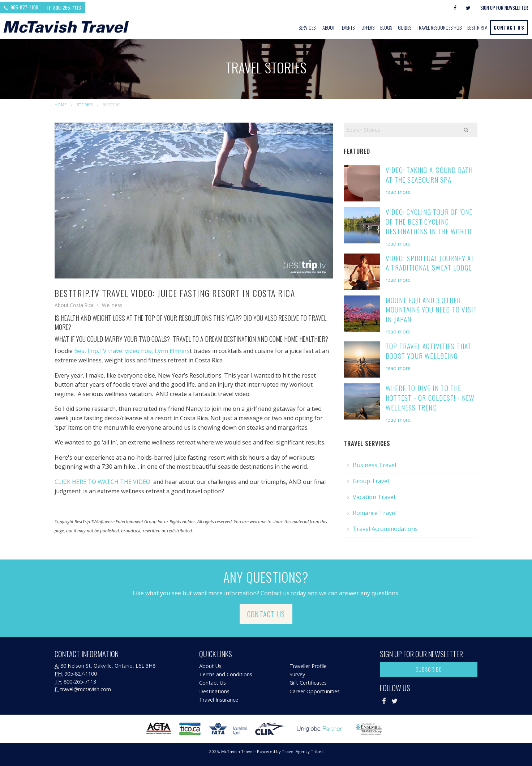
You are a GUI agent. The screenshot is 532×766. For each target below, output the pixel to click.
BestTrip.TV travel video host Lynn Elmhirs (132, 351)
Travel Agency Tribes (303, 751)
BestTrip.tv (477, 27)
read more (398, 192)
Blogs (386, 27)
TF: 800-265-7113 (64, 8)
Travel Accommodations (385, 529)
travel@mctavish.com (85, 689)
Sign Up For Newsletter (504, 8)
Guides (405, 27)
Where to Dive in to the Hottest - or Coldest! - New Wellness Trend (430, 398)
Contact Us (509, 27)
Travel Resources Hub (439, 27)
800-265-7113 (80, 682)
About (329, 27)
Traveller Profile (308, 666)
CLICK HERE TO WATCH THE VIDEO (102, 482)
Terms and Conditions (226, 674)
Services (307, 27)
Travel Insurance (219, 700)
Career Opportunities (315, 691)
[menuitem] (308, 27)
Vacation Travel (374, 497)
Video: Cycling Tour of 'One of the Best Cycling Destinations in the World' (429, 222)
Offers (368, 27)
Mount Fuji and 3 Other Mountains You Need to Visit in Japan (431, 310)
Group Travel (371, 481)
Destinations (214, 691)
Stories (85, 105)
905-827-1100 (21, 7)
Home (61, 105)
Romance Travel (375, 513)
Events (348, 27)
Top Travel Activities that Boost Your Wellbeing (428, 351)
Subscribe (429, 669)
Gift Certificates (308, 683)
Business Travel (374, 465)
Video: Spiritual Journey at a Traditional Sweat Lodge (430, 263)
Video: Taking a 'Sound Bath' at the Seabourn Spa (430, 175)
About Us (210, 666)
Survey (297, 674)
